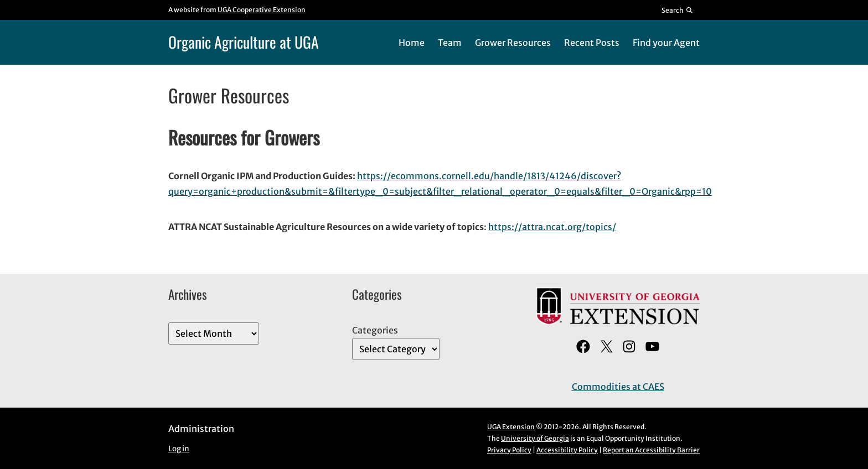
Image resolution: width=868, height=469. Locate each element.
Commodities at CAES (618, 387)
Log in (179, 449)
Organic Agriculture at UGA (244, 42)
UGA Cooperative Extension (262, 10)
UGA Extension (511, 427)
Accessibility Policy (567, 450)
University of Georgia (535, 438)
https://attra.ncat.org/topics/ (552, 227)
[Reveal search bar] (678, 10)
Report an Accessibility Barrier (651, 450)
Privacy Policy (509, 450)
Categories (375, 330)
